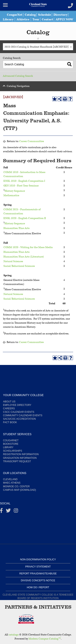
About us (9, 402)
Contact (47, 19)
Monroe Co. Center (16, 486)
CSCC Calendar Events (19, 412)
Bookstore (11, 444)
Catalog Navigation (18, 86)
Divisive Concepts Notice (38, 580)
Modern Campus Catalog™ (45, 639)
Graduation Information (20, 458)
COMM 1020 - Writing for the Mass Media (28, 247)
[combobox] (38, 47)
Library (8, 19)
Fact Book (10, 422)
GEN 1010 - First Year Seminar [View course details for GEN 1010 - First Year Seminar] (21, 186)
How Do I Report (38, 587)
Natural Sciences (13, 261)
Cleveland (10, 479)
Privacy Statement (38, 567)
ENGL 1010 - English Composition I (24, 181)
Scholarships (13, 451)
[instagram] (16, 511)
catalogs (14, 635)
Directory (60, 15)
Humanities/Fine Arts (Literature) (24, 257)
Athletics (23, 19)
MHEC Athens (12, 483)
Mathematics (11, 195)
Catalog (30, 15)
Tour (36, 19)
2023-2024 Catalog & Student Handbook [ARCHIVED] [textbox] (36, 47)
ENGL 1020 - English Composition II (25, 218)
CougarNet (15, 15)
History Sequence (15, 191)
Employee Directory (17, 405)
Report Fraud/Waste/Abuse (38, 574)
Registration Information (21, 454)
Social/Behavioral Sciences (19, 266)
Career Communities (32, 141)
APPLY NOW (64, 19)
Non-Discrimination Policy (38, 560)
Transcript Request (17, 461)
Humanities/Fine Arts (17, 228)
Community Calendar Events (23, 415)
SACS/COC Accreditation (19, 419)
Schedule (45, 15)
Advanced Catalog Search (18, 76)
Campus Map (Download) (19, 490)
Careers (9, 409)
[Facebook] (1, 511)
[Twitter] (8, 511)
